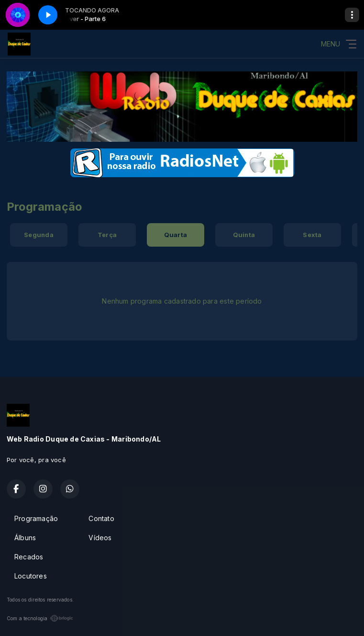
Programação (36, 518)
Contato (101, 518)
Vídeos (100, 538)
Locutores (31, 576)
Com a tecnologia (40, 618)
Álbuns (25, 538)
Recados (29, 557)
